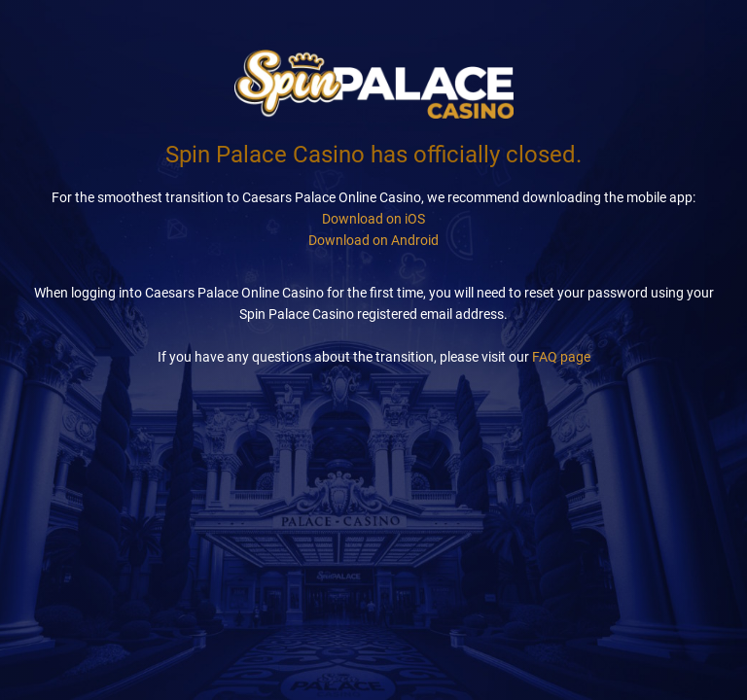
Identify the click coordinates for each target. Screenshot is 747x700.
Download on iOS (373, 219)
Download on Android (373, 240)
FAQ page (561, 357)
